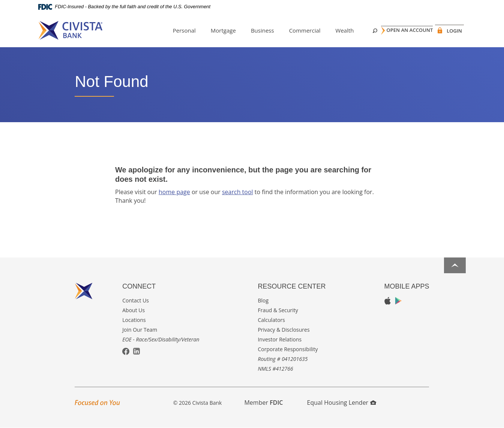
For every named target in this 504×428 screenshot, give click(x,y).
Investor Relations (280, 339)
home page (174, 192)
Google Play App (398, 301)
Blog (263, 300)
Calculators (271, 320)
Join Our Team (140, 330)
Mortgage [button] (211, 30)
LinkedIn (136, 351)
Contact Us (136, 300)
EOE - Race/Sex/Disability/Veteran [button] (161, 339)
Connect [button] (139, 286)
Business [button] (250, 30)
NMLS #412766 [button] (275, 369)
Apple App (388, 301)
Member (263, 403)
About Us (133, 310)
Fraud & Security (278, 310)
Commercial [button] (292, 30)
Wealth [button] (332, 30)
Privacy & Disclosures (283, 330)
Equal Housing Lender (342, 403)
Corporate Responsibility (288, 349)
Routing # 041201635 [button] (283, 359)
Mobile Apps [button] (406, 286)
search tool (238, 192)
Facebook (126, 352)
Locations (134, 320)
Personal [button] (172, 30)
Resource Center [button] (292, 286)
